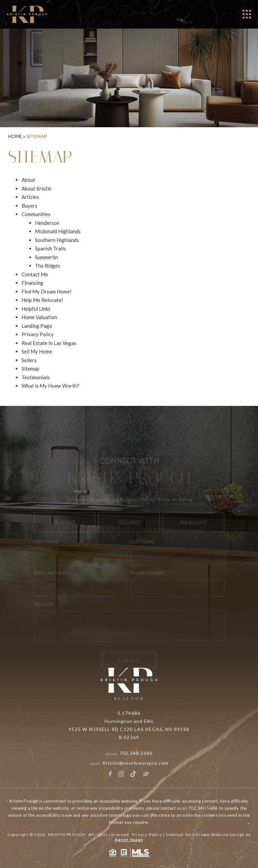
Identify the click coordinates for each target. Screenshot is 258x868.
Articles (30, 197)
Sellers (29, 360)
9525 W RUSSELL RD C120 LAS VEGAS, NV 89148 (129, 729)
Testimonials (36, 377)
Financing (32, 283)
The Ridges (48, 266)
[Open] (247, 14)
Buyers (29, 206)
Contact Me (35, 274)
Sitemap (30, 369)
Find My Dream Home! (47, 291)
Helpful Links (36, 309)
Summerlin (46, 257)
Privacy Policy (38, 334)
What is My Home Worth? (50, 386)
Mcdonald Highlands (58, 231)
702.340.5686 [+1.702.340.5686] (136, 753)
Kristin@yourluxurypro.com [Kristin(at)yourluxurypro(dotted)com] (135, 763)
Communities (36, 214)
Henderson (47, 223)
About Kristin (36, 188)
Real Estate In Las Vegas (49, 343)
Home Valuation (39, 317)
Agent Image (129, 840)
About (28, 180)
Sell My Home (37, 351)
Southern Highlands (57, 240)
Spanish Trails (50, 248)
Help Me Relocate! (42, 300)
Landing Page (37, 326)
